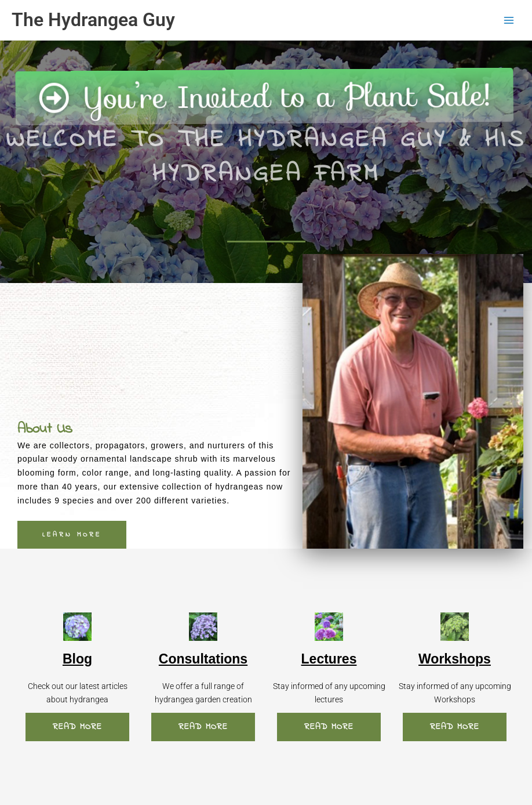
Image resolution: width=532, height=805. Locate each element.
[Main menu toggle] (509, 20)
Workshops (455, 659)
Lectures (329, 659)
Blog (77, 659)
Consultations (203, 659)
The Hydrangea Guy (93, 20)
